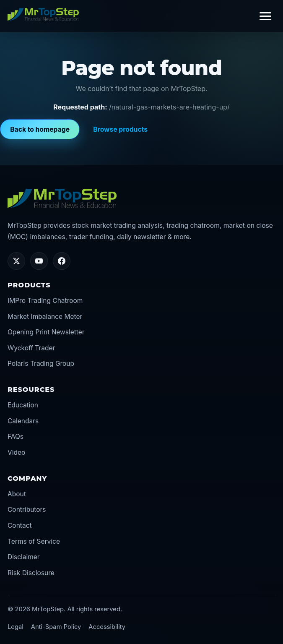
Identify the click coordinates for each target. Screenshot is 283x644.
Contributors (27, 510)
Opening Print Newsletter (46, 332)
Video (16, 452)
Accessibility (107, 627)
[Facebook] (62, 261)
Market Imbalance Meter (45, 317)
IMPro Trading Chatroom (45, 301)
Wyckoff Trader (31, 348)
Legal (16, 627)
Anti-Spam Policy (56, 627)
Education (23, 405)
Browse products (120, 129)
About (17, 494)
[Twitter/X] (16, 261)
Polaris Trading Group (41, 364)
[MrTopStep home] (43, 14)
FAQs (16, 437)
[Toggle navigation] (265, 16)
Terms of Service (34, 541)
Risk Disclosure (31, 573)
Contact (20, 525)
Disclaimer (24, 557)
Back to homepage (40, 129)
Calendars (23, 421)
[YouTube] (39, 261)
